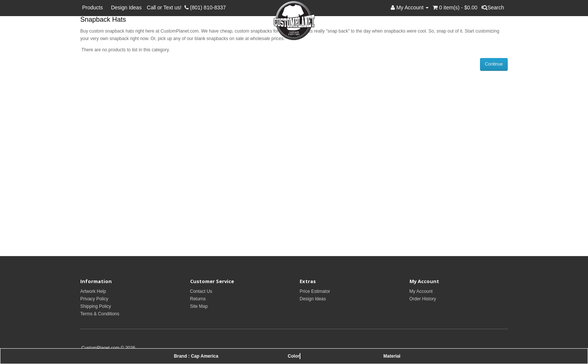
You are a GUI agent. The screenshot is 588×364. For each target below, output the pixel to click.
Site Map (199, 306)
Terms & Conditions (100, 314)
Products (94, 7)
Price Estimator (315, 291)
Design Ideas (126, 7)
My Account (421, 291)
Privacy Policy (94, 299)
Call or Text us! (166, 7)
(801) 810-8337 (205, 7)
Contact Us (201, 291)
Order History (423, 299)
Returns (198, 299)
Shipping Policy (96, 306)
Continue (494, 64)
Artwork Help (93, 291)
